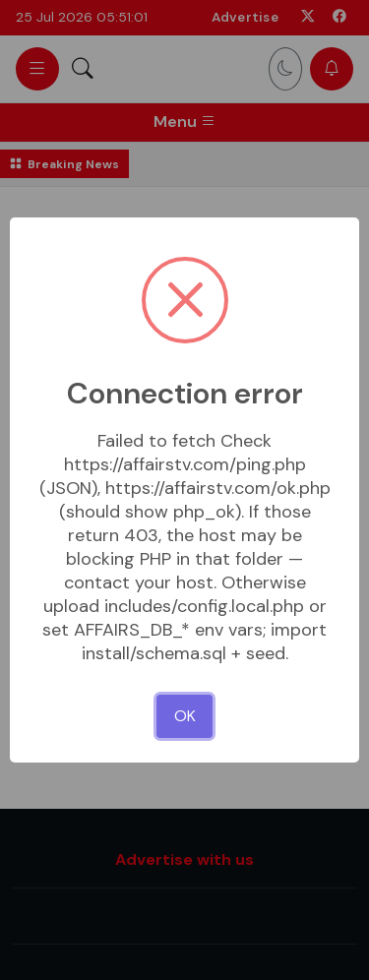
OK (185, 716)
